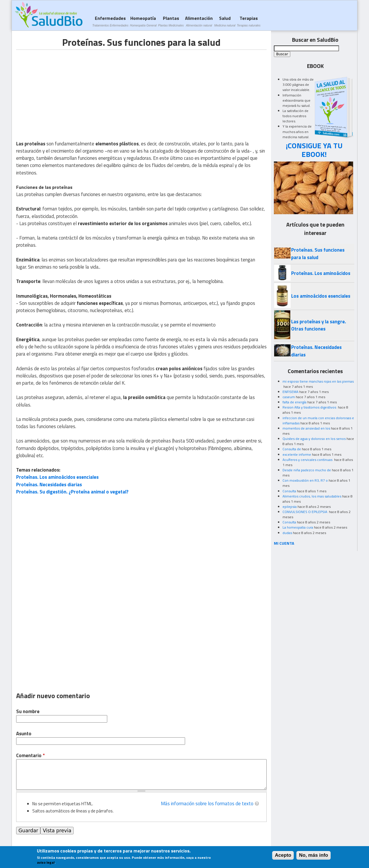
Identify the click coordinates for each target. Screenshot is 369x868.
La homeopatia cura (298, 527)
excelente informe (297, 454)
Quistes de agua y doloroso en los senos (314, 439)
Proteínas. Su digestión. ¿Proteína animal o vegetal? (72, 492)
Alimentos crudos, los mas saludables (312, 496)
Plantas (171, 21)
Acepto (283, 855)
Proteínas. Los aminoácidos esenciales (57, 477)
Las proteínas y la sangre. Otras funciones (319, 325)
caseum (289, 397)
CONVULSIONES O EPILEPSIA (305, 512)
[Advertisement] (65, 90)
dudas (287, 533)
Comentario (30, 756)
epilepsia (290, 507)
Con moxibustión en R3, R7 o (305, 480)
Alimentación (199, 21)
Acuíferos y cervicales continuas (308, 460)
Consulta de (292, 449)
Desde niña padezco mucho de (307, 470)
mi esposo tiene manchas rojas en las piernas (318, 381)
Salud (225, 21)
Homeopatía (143, 21)
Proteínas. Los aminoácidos (321, 273)
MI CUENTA (284, 543)
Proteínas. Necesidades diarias (49, 485)
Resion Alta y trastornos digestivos (310, 407)
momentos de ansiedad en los (306, 428)
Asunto (24, 734)
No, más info (314, 855)
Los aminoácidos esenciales (321, 296)
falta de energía (294, 402)
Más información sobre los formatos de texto (207, 804)
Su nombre (28, 712)
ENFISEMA (290, 392)
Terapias (249, 21)
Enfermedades (110, 21)
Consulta (289, 491)
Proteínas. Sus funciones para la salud (318, 253)
